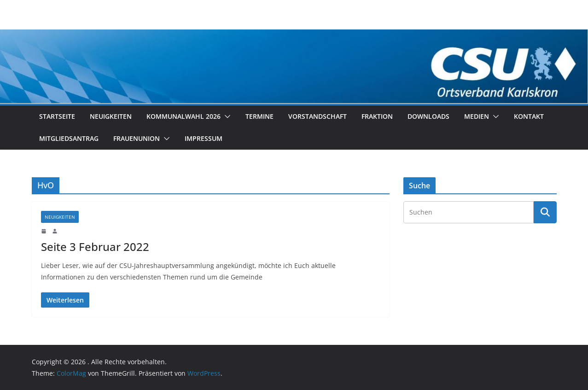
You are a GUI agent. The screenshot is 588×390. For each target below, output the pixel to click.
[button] (226, 116)
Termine (259, 116)
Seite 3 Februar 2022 (95, 247)
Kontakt (529, 116)
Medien (477, 116)
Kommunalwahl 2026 (183, 116)
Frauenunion (137, 138)
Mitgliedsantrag (69, 138)
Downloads (428, 116)
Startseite (57, 116)
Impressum (204, 138)
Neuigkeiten (111, 116)
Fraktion (377, 116)
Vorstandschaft (317, 116)
